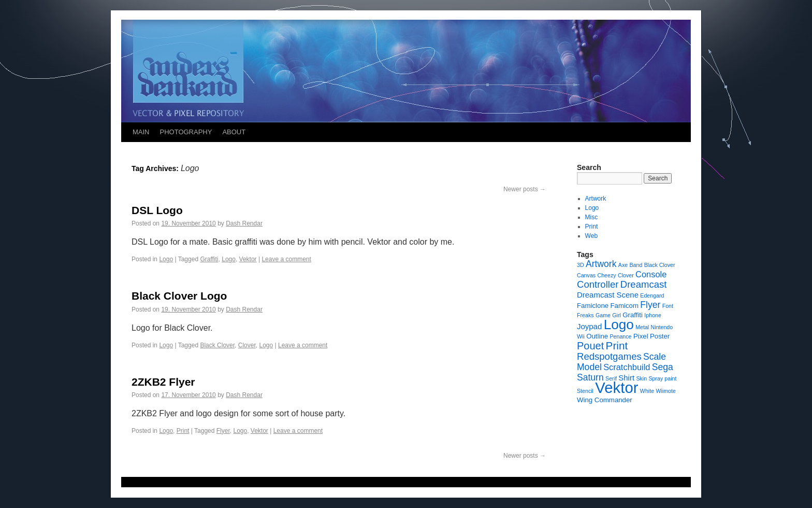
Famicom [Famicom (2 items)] (624, 306)
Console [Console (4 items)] (651, 274)
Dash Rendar (244, 223)
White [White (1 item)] (647, 391)
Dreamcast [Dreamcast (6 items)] (644, 284)
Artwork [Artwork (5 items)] (601, 264)
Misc (592, 217)
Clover (247, 345)
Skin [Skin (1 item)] (641, 378)
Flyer (223, 431)
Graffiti (209, 259)
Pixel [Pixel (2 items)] (641, 336)
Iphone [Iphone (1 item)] (653, 315)
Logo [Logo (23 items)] (619, 324)
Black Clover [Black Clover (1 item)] (660, 265)
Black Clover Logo (179, 296)
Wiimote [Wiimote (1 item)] (665, 391)
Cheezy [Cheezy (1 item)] (606, 275)
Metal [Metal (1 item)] (642, 327)
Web (591, 236)
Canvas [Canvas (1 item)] (586, 275)
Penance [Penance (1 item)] (620, 336)
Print (183, 431)
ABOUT (234, 132)
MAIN (141, 132)
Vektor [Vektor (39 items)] (617, 387)
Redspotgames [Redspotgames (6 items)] (609, 356)
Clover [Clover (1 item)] (626, 275)
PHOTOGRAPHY (186, 132)
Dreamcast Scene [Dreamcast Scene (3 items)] (608, 295)
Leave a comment (286, 259)
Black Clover (217, 345)
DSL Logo (157, 210)
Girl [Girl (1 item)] (617, 315)
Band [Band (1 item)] (636, 265)
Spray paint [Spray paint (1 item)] (663, 378)
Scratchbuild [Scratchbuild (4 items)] (627, 367)
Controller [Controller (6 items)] (598, 284)
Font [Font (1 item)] (668, 306)
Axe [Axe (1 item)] (623, 265)
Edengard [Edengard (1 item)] (652, 295)
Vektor (248, 259)
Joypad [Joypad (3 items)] (589, 326)
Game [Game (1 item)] (603, 315)
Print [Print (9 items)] (617, 345)
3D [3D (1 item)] (581, 265)
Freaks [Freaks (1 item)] (585, 315)
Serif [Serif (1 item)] (611, 378)
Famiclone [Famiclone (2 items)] (593, 306)
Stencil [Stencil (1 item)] (585, 391)
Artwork (596, 199)
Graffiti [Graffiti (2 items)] (633, 315)
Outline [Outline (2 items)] (597, 336)
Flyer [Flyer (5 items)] (650, 305)
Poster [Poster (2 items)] (660, 336)
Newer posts (525, 189)
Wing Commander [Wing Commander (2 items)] (605, 400)
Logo (166, 259)
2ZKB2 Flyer (163, 382)
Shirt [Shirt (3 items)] (626, 378)
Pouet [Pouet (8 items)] (590, 346)
